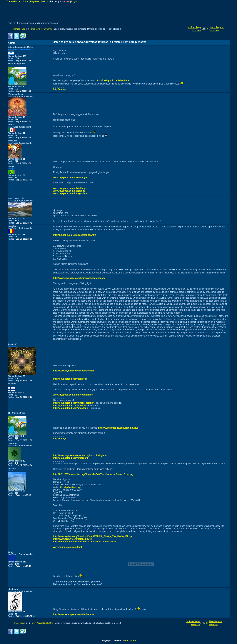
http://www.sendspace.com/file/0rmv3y (74, 614)
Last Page (215, 30)
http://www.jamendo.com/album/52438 (118, 428)
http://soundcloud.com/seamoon (70, 379)
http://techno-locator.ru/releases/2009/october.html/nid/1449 (85, 542)
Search (45, 1)
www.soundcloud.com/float (68, 547)
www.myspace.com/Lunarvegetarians (73, 395)
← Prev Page (194, 27)
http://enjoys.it (61, 89)
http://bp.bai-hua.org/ (70, 487)
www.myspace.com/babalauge (69, 191)
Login (74, 1)
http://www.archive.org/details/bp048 (72, 539)
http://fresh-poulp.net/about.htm (113, 80)
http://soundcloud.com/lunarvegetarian (74, 403)
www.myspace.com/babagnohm (70, 193)
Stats (26, 1)
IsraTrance (131, 641)
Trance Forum (14, 1)
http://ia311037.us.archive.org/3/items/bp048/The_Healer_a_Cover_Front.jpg (93, 474)
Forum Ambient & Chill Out (41, 29)
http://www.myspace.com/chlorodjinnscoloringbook (80, 455)
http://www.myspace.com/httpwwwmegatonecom (79, 278)
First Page (197, 30)
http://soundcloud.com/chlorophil (71, 458)
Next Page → (217, 27)
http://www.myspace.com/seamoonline (74, 371)
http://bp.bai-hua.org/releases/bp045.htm (75, 235)
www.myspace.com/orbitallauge (70, 178)
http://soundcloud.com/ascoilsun (71, 408)
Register (35, 1)
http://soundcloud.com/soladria (70, 405)
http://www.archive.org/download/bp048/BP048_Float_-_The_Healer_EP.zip (92, 536)
